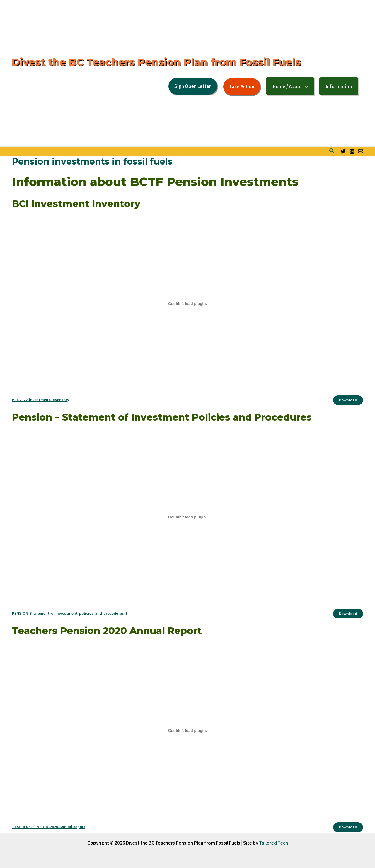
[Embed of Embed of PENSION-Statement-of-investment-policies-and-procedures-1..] (187, 517)
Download (348, 400)
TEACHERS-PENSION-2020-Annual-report (49, 827)
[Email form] (361, 151)
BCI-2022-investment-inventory (41, 400)
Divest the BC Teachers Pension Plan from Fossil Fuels (156, 62)
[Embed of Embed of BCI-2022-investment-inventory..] (187, 303)
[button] (193, 86)
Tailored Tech (273, 843)
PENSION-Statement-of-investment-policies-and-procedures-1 (70, 613)
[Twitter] (343, 151)
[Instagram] (352, 151)
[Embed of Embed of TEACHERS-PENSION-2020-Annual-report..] (187, 730)
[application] (305, 86)
